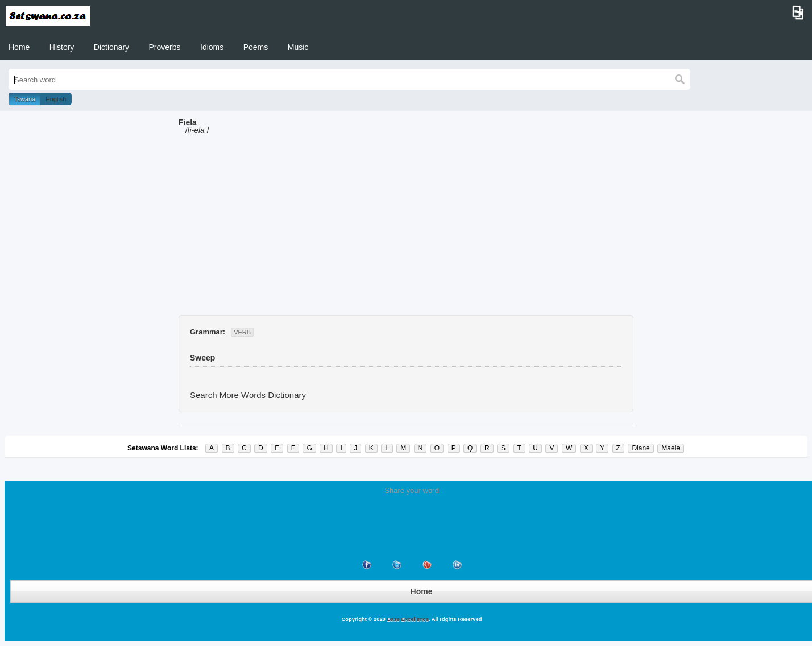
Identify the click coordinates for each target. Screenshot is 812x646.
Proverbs (165, 47)
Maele (671, 448)
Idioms (212, 47)
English (56, 99)
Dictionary (111, 47)
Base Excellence (407, 619)
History (62, 47)
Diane (641, 448)
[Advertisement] (406, 230)
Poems (256, 47)
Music (298, 47)
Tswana (25, 99)
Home (19, 47)
